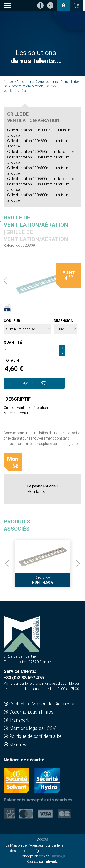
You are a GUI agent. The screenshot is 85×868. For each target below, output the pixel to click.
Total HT (12, 360)
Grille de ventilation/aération (23, 86)
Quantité (13, 342)
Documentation (25, 712)
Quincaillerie (69, 82)
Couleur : (13, 321)
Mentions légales (27, 728)
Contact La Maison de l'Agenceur (42, 704)
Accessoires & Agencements (37, 82)
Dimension (63, 321)
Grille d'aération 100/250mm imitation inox (41, 152)
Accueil (9, 82)
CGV (51, 728)
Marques (18, 744)
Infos (48, 712)
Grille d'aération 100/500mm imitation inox (41, 179)
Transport (19, 720)
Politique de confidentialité (35, 736)
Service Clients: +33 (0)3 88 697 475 (24, 675)
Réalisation (42, 862)
